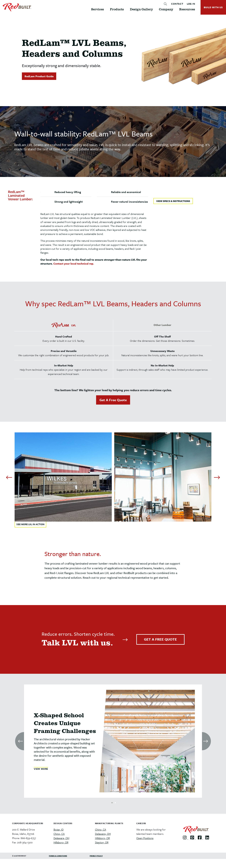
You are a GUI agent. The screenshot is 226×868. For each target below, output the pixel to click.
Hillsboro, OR (61, 842)
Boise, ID (59, 829)
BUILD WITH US (213, 7)
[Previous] (9, 478)
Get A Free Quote (113, 400)
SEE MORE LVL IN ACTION (30, 524)
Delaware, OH (61, 838)
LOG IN (191, 4)
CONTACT (177, 4)
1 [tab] (112, 802)
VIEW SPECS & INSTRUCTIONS (173, 201)
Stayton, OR (102, 842)
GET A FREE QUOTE (160, 639)
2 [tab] (115, 802)
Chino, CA (59, 834)
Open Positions (145, 838)
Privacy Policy (96, 856)
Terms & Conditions (58, 856)
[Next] (217, 478)
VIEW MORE (41, 769)
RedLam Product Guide (39, 76)
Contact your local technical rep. (74, 263)
